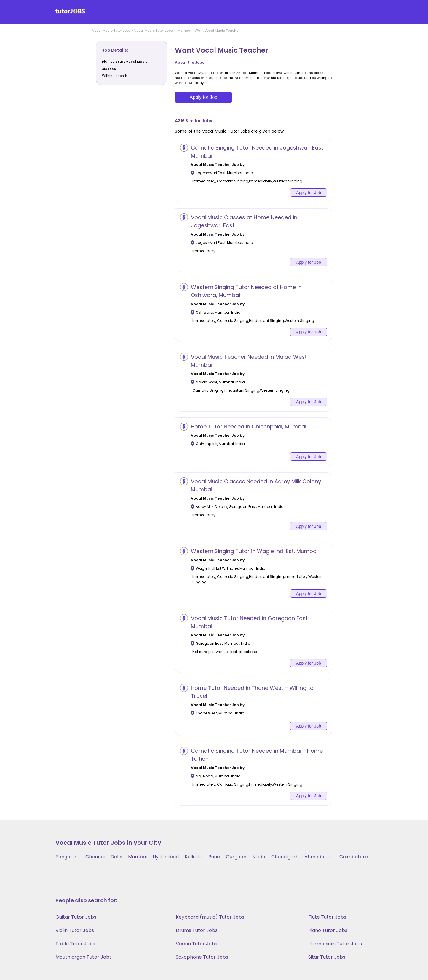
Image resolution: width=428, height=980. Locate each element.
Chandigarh (285, 857)
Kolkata (194, 857)
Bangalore (67, 857)
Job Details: (115, 50)
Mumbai (137, 857)
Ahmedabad (319, 857)
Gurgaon (236, 857)
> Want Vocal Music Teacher (215, 31)
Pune (214, 857)
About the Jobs (190, 62)
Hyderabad (166, 857)
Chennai (95, 857)
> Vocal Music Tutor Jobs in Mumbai (161, 31)
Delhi (116, 857)
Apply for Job (203, 97)
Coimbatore (354, 857)
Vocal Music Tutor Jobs (111, 31)
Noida (259, 857)
